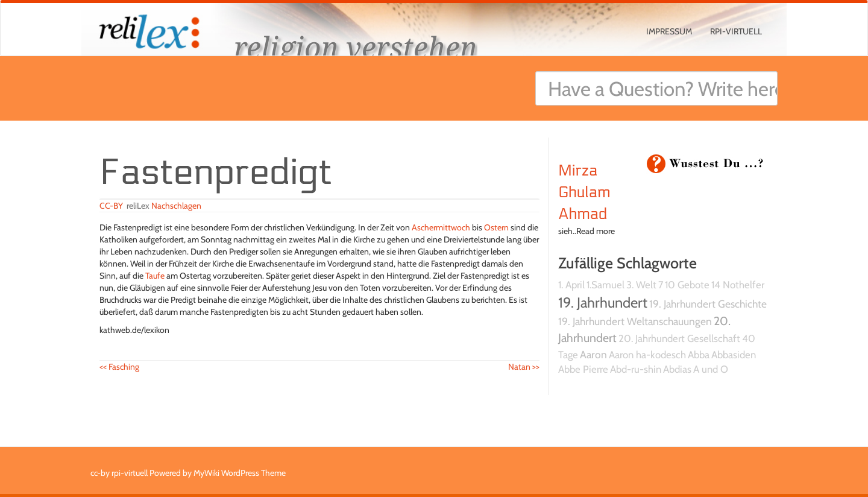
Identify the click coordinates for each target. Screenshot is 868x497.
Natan (524, 367)
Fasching (119, 367)
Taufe (155, 276)
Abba (699, 355)
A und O (711, 369)
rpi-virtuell (736, 31)
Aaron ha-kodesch (647, 355)
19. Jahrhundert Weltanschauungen (635, 321)
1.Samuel (605, 285)
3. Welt (641, 285)
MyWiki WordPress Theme (240, 473)
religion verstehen (356, 47)
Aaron (593, 354)
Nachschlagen (176, 206)
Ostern (496, 227)
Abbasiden (734, 355)
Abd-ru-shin (636, 369)
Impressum (669, 31)
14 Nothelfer (738, 285)
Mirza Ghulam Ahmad (584, 192)
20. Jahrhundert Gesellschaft (679, 338)
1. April (571, 285)
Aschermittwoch (441, 227)
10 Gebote (687, 285)
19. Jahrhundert (603, 302)
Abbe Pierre (583, 369)
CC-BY (111, 206)
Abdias (677, 369)
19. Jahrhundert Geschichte (708, 304)
